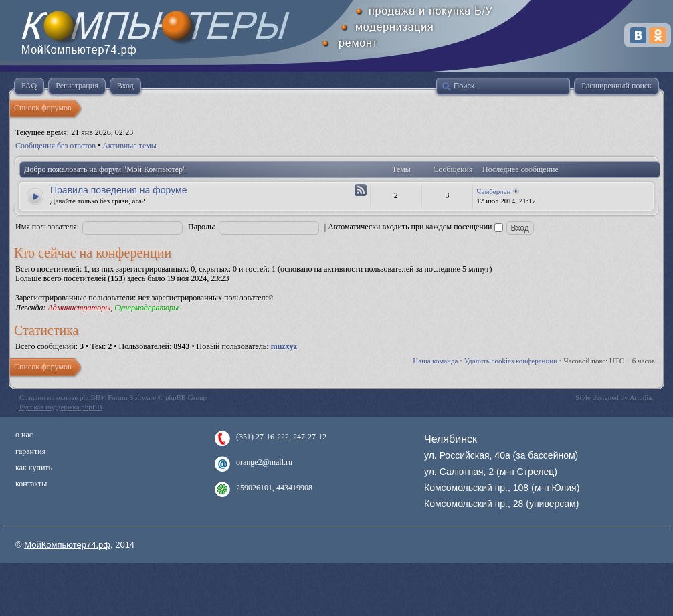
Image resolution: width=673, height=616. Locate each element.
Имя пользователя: (47, 227)
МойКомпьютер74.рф (67, 545)
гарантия (30, 451)
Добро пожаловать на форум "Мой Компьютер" (105, 169)
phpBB (90, 397)
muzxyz (284, 346)
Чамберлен (493, 191)
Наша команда (435, 361)
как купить (34, 468)
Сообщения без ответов (56, 146)
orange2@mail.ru (264, 462)
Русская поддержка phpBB (61, 407)
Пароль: (202, 227)
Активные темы (129, 146)
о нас (24, 435)
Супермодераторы (147, 308)
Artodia (641, 397)
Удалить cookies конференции (511, 361)
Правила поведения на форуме (118, 190)
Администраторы (79, 308)
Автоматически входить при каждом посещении (415, 227)
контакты (31, 484)
